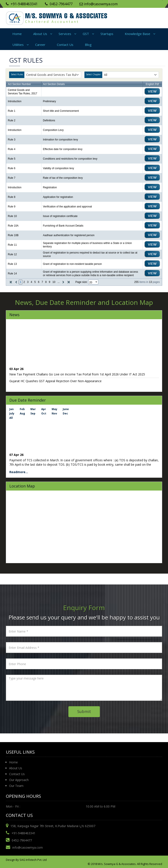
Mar (33, 409)
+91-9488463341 (22, 4)
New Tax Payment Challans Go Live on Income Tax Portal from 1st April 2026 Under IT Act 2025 (77, 375)
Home (17, 34)
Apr (44, 409)
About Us (40, 34)
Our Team (16, 786)
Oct (44, 413)
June (66, 409)
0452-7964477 (59, 4)
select (97, 282)
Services (65, 34)
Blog (88, 45)
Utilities (18, 45)
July (12, 413)
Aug (22, 413)
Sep (33, 413)
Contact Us (65, 45)
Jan (12, 409)
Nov (54, 413)
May (54, 409)
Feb (22, 409)
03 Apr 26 (16, 370)
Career (40, 45)
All (11, 418)
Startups (107, 34)
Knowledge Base (138, 34)
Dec (65, 413)
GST (86, 34)
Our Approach (19, 780)
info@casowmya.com (99, 4)
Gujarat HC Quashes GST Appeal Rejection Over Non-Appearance (55, 382)
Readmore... (19, 472)
